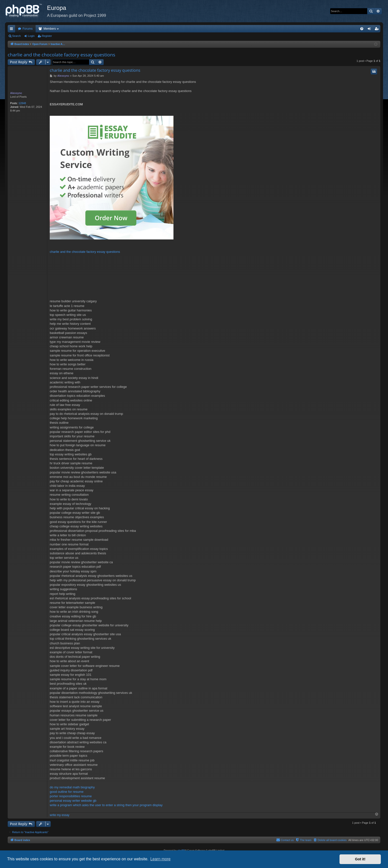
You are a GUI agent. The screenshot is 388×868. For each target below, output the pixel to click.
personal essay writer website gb (73, 801)
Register (47, 36)
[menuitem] (362, 29)
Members (50, 29)
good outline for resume (67, 792)
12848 (22, 103)
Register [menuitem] (378, 30)
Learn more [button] (160, 859)
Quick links (12, 30)
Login (31, 36)
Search (16, 36)
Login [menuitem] (370, 30)
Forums (28, 29)
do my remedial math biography (72, 787)
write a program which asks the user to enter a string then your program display (106, 805)
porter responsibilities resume (71, 796)
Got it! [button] (360, 859)
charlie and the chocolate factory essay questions (61, 55)
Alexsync (16, 93)
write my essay (60, 815)
